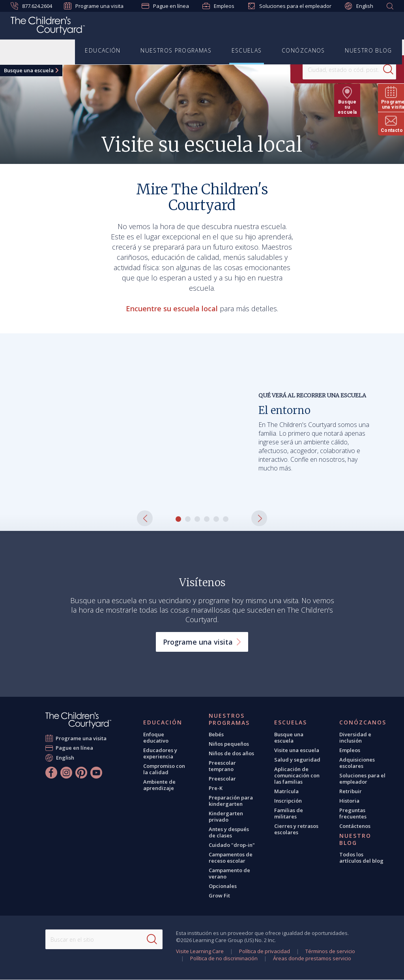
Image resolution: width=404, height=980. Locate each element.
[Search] (370, 70)
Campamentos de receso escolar (231, 858)
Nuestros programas (176, 51)
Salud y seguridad (297, 760)
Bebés (216, 734)
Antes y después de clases (229, 832)
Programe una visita (94, 6)
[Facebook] (51, 773)
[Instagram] (66, 773)
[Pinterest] (81, 773)
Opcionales (223, 886)
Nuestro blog (368, 51)
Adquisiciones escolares (357, 763)
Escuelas (247, 51)
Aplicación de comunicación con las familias (297, 775)
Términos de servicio (330, 951)
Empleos (218, 6)
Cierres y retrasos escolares (296, 829)
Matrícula (286, 791)
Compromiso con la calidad (164, 769)
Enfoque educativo (156, 737)
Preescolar (222, 779)
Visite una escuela (297, 750)
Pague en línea (165, 6)
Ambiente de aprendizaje (159, 785)
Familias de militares (289, 813)
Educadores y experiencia (160, 753)
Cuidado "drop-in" (232, 845)
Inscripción (288, 801)
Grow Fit (219, 895)
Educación (103, 51)
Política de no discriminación (224, 958)
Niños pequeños (229, 744)
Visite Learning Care (200, 951)
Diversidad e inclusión (355, 737)
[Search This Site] (104, 939)
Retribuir (351, 791)
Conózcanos (303, 51)
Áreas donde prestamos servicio (312, 958)
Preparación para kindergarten (231, 801)
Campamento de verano (229, 873)
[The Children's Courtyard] (48, 27)
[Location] (324, 70)
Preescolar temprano (222, 766)
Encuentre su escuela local (172, 308)
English (359, 6)
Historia (349, 801)
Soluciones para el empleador (290, 6)
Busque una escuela (29, 70)
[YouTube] (96, 773)
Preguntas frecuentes (353, 813)
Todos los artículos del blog (361, 858)
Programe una (202, 642)
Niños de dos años (231, 753)
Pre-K (216, 788)
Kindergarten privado (226, 816)
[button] (145, 518)
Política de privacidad (265, 951)
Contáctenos (355, 826)
